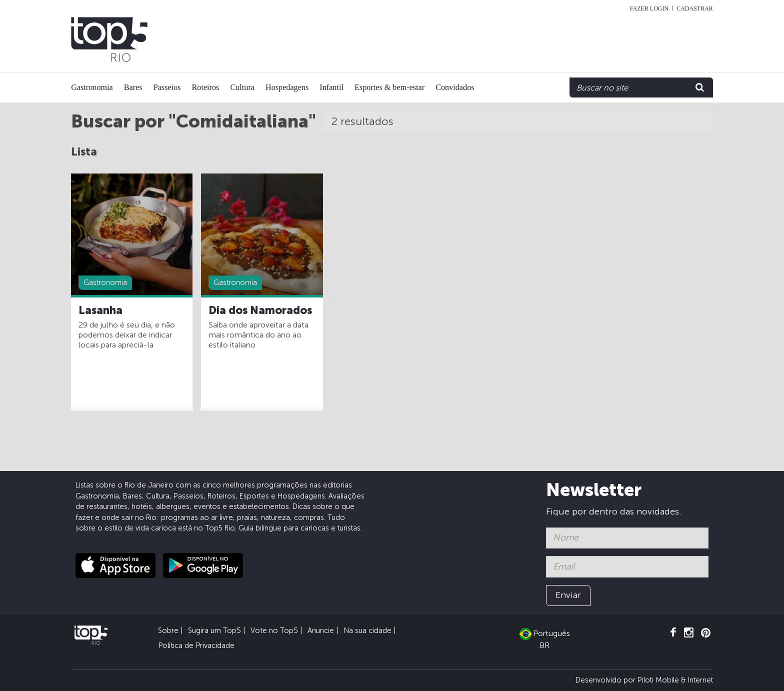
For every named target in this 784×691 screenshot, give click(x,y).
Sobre (168, 630)
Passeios (167, 87)
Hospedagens (287, 87)
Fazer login (649, 8)
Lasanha (100, 310)
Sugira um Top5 (214, 630)
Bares (133, 87)
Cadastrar (695, 8)
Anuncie (321, 630)
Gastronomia (92, 87)
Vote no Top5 (274, 630)
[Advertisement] (513, 39)
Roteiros (206, 87)
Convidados (455, 87)
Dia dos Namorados (260, 310)
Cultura (242, 87)
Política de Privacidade (196, 645)
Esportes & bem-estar (389, 87)
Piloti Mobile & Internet (675, 680)
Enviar (568, 595)
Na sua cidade (367, 630)
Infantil (331, 87)
